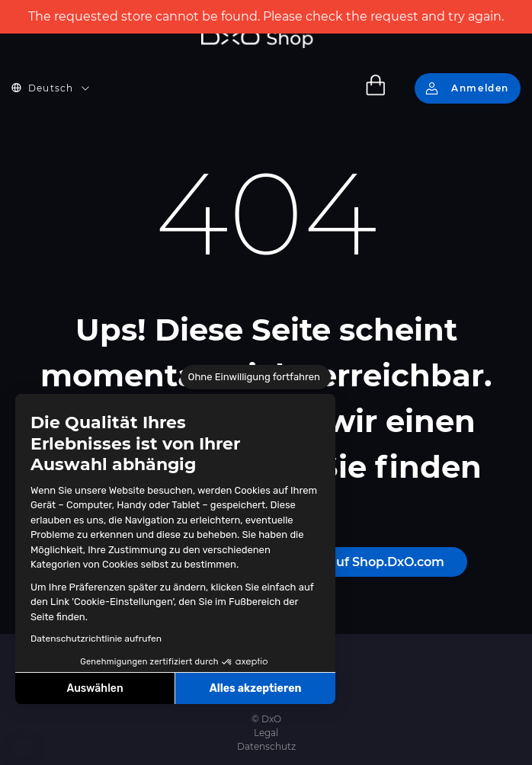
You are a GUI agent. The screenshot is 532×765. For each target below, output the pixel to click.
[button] (23, 748)
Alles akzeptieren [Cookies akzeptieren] (256, 688)
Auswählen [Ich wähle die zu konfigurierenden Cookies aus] (95, 688)
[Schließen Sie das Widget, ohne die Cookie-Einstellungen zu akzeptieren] (256, 377)
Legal (266, 733)
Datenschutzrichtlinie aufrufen (96, 639)
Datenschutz (266, 746)
